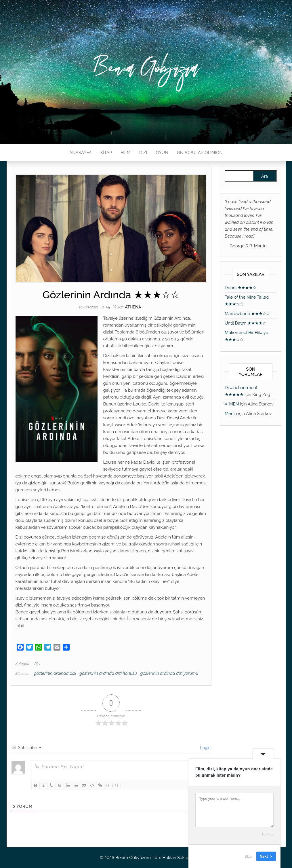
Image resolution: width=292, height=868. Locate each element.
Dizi (37, 664)
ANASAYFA (80, 153)
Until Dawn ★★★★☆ (245, 323)
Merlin (231, 414)
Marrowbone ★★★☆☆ (247, 314)
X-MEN (232, 404)
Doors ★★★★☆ (241, 288)
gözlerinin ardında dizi (55, 673)
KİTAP (106, 153)
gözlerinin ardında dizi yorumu (169, 673)
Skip (248, 856)
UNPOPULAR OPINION (200, 153)
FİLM (125, 153)
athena (133, 307)
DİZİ (143, 153)
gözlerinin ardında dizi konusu (108, 673)
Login (205, 748)
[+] (116, 785)
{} (108, 785)
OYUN (162, 153)
